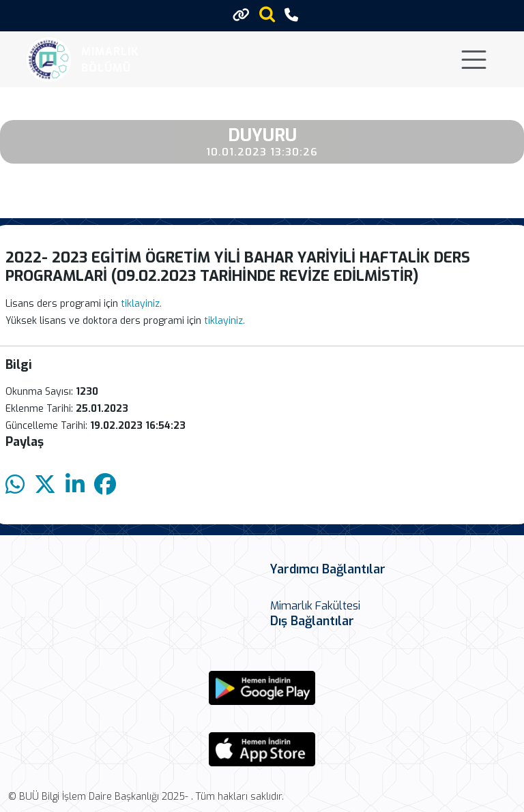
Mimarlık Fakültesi (315, 606)
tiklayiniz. (141, 304)
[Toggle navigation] (474, 60)
